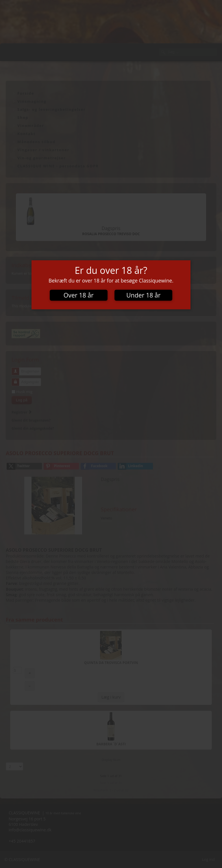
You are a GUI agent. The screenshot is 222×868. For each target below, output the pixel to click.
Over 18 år (79, 295)
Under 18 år (143, 295)
